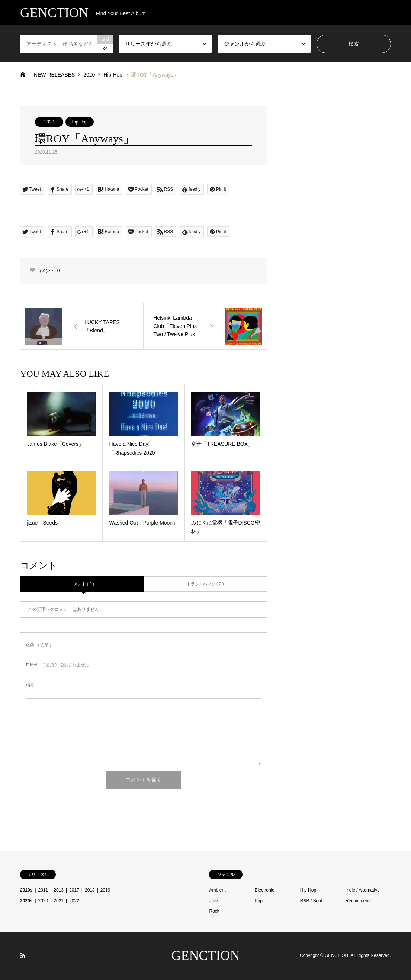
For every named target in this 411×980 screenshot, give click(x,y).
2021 (59, 901)
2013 (59, 890)
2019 (105, 890)
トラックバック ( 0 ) (205, 584)
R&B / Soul (311, 901)
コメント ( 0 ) (82, 584)
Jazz (214, 901)
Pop (259, 901)
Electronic (265, 890)
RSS (23, 955)
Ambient (217, 890)
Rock (214, 911)
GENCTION (206, 955)
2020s (26, 901)
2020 (49, 122)
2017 (74, 890)
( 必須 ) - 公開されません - (59, 665)
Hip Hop (79, 122)
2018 (90, 890)
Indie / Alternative (363, 890)
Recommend (358, 901)
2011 (43, 890)
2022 (74, 901)
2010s (26, 890)
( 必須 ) (38, 645)
